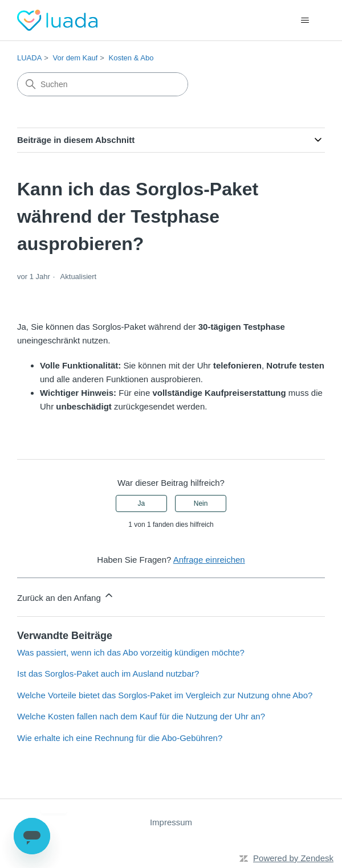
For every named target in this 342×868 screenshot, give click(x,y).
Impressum (171, 822)
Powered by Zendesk (293, 858)
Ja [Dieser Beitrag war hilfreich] (142, 503)
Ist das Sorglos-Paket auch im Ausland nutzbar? (108, 673)
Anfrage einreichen (209, 560)
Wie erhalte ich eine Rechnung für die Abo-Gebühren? (120, 738)
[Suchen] (103, 84)
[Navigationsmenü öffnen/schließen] (305, 21)
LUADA (29, 58)
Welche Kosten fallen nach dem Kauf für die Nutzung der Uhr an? (141, 716)
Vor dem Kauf (76, 58)
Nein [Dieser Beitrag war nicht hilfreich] (201, 503)
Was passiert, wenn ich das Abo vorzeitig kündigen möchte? (131, 652)
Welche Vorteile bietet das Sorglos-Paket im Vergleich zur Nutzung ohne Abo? (165, 695)
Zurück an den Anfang (66, 596)
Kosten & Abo (131, 58)
